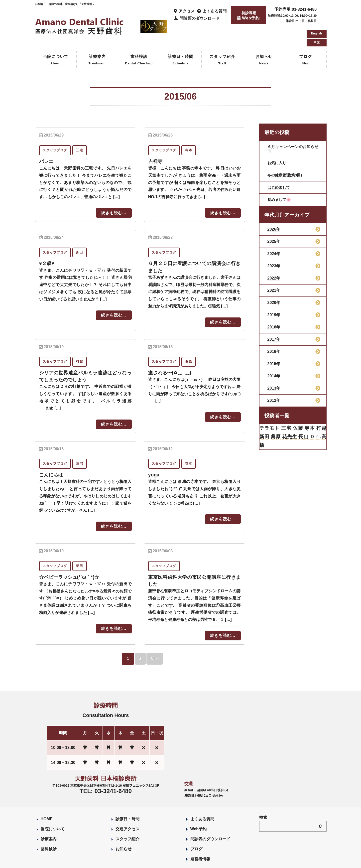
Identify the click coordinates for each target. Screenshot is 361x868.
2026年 (274, 208)
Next (156, 637)
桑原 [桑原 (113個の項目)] (276, 416)
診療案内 (97, 39)
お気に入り (277, 142)
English (316, 11)
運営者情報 (200, 837)
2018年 (274, 306)
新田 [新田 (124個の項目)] (265, 416)
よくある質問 (202, 797)
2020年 (274, 281)
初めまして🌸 (280, 178)
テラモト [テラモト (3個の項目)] (270, 407)
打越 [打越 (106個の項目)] (321, 407)
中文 (317, 20)
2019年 (274, 294)
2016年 (274, 330)
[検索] (320, 805)
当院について (56, 39)
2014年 (274, 355)
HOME (47, 797)
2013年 (274, 367)
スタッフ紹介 (222, 39)
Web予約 (198, 807)
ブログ (305, 39)
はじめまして (279, 166)
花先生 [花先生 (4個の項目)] (290, 416)
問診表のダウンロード (210, 817)
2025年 (274, 220)
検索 (263, 796)
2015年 (274, 343)
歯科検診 (139, 39)
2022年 (274, 257)
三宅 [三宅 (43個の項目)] (286, 407)
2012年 (274, 379)
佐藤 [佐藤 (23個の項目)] (298, 407)
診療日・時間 (181, 39)
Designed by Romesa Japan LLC (92, 861)
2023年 (274, 245)
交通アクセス (127, 807)
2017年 (274, 318)
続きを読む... (114, 192)
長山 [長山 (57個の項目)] (303, 416)
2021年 (274, 269)
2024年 (274, 232)
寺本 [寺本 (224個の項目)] (309, 407)
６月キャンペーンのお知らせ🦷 (293, 127)
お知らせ (264, 39)
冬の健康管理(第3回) (286, 154)
